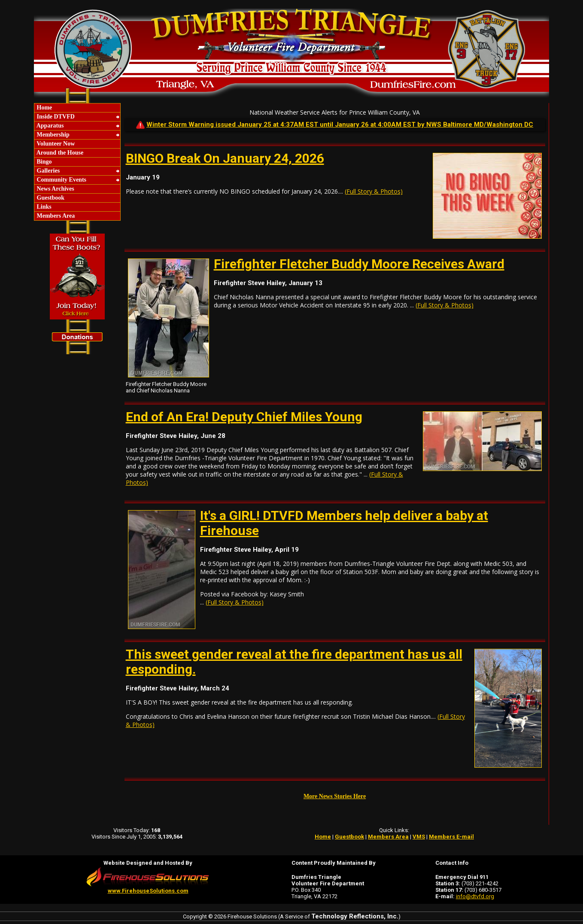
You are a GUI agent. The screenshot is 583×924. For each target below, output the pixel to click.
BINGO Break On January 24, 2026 (225, 158)
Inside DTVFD (55, 117)
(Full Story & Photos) (374, 191)
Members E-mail (451, 837)
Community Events (61, 180)
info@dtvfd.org (475, 896)
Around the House (59, 153)
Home (44, 108)
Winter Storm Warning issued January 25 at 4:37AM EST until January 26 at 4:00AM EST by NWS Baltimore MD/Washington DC (340, 125)
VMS (419, 837)
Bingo (44, 162)
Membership (52, 135)
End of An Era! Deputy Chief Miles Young (244, 417)
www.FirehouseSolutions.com (148, 891)
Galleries (47, 171)
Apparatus (50, 126)
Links (43, 207)
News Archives (55, 189)
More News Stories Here (335, 796)
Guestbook (50, 198)
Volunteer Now (55, 144)
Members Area (55, 216)
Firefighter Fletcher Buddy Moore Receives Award (359, 264)
